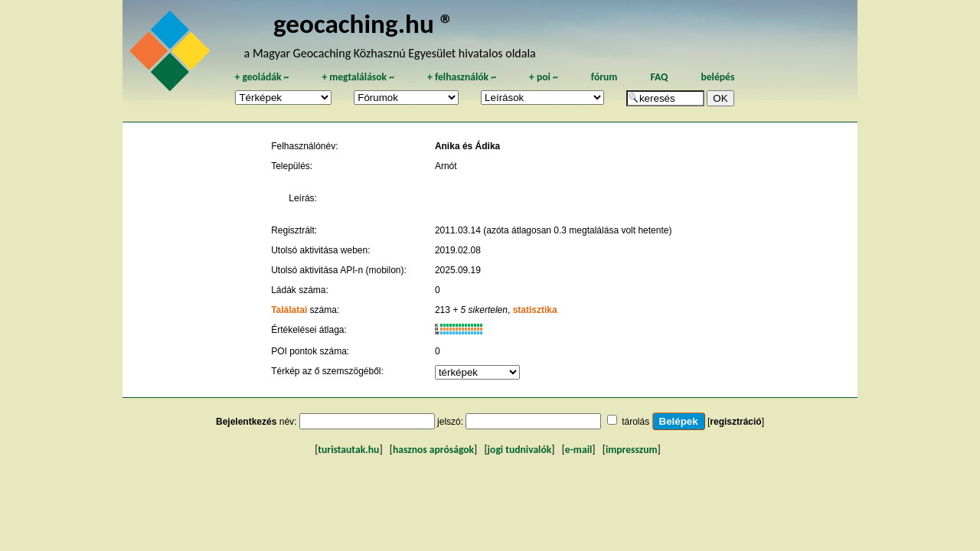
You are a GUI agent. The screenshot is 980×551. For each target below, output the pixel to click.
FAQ (659, 77)
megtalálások (358, 77)
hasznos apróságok (433, 450)
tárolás (635, 422)
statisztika (535, 310)
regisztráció (735, 422)
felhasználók (462, 77)
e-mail (578, 450)
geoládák (261, 77)
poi (544, 77)
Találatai (289, 310)
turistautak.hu (348, 450)
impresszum (632, 450)
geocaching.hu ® (364, 23)
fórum (604, 77)
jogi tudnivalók (520, 450)
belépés (717, 77)
